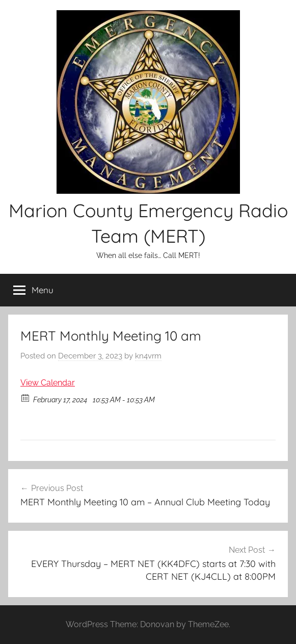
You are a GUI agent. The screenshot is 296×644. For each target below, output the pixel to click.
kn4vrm (148, 356)
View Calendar (48, 383)
